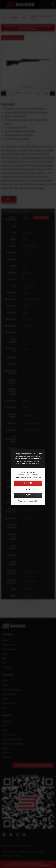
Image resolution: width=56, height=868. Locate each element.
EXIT (28, 495)
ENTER (28, 483)
